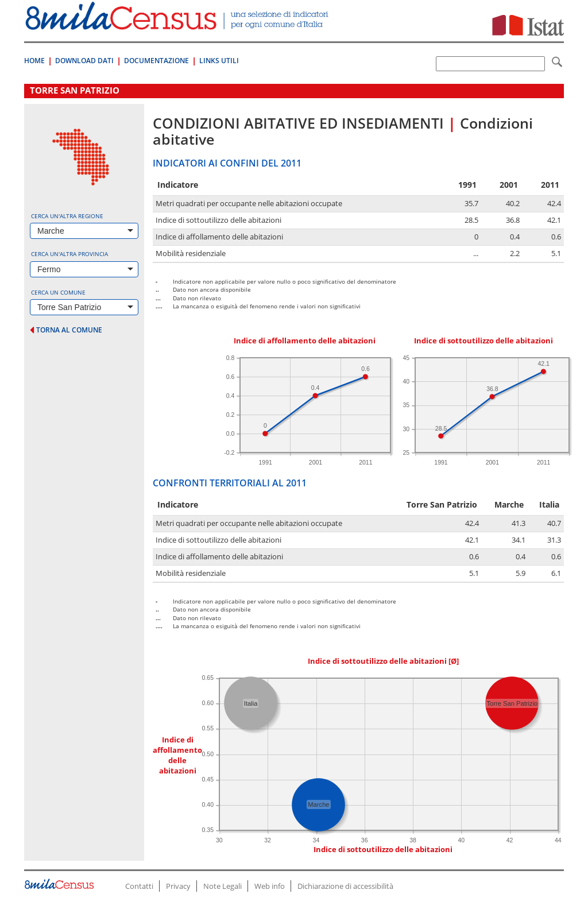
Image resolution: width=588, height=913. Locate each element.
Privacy (178, 886)
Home (34, 61)
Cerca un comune (58, 292)
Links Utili (219, 61)
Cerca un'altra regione (67, 216)
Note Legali (223, 886)
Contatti (139, 886)
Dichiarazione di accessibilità (345, 886)
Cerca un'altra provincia (69, 254)
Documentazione (156, 61)
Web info (270, 886)
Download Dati (84, 61)
